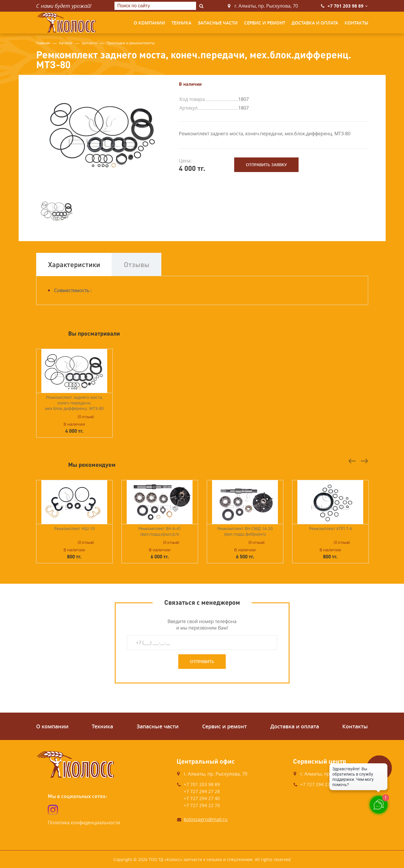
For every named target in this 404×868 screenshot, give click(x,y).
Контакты (356, 23)
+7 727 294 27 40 (202, 798)
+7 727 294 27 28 (202, 791)
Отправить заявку (266, 165)
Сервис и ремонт (265, 23)
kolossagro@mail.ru (206, 819)
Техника (181, 23)
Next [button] (364, 461)
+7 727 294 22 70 (202, 805)
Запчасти (90, 43)
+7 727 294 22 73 (318, 784)
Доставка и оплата (315, 23)
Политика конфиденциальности (84, 823)
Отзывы (137, 264)
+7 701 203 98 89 (345, 6)
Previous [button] (352, 461)
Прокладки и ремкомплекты (131, 43)
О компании (149, 23)
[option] (103, 133)
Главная (43, 43)
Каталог (66, 43)
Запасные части (218, 23)
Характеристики (74, 264)
